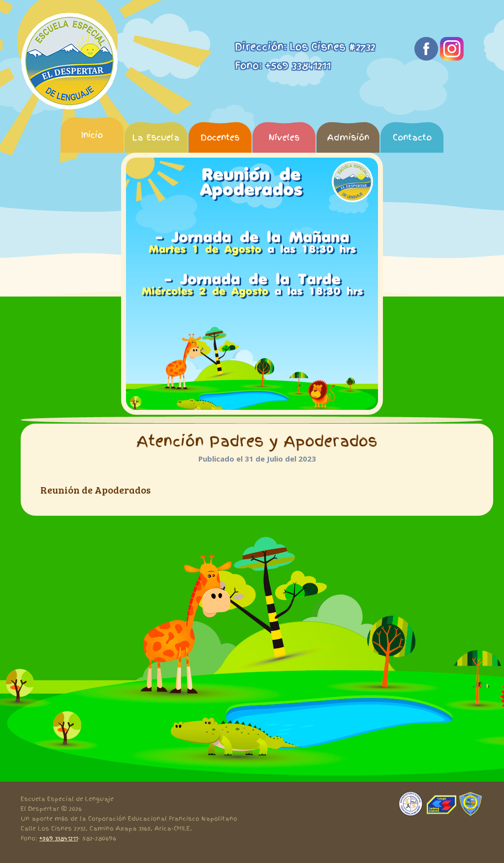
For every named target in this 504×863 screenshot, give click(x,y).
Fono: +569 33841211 (283, 66)
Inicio (92, 135)
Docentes (220, 137)
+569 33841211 (59, 838)
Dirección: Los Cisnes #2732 (305, 47)
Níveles (284, 137)
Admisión (348, 137)
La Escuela (156, 137)
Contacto (412, 137)
